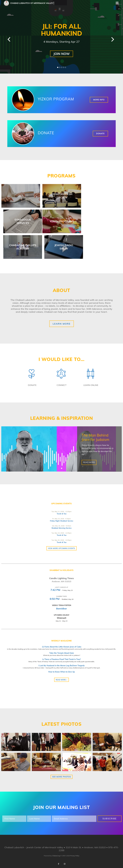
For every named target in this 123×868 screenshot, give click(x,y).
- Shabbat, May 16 (62, 599)
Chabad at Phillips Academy (23, 247)
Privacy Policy (75, 856)
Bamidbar (61, 609)
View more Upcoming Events (61, 548)
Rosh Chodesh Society (62, 196)
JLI (21, 196)
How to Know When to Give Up (62, 672)
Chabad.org (56, 856)
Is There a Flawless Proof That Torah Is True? (62, 659)
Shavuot (62, 618)
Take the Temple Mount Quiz (62, 653)
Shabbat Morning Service (61, 528)
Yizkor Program (56, 99)
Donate (46, 133)
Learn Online (91, 385)
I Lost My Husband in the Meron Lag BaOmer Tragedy (62, 666)
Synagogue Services (23, 221)
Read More (89, 462)
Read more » (61, 680)
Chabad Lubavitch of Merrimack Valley (32, 3)
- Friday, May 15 (62, 590)
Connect (62, 385)
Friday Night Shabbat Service (62, 521)
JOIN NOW (62, 54)
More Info (99, 100)
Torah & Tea (62, 514)
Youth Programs (62, 221)
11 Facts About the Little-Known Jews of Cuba (62, 647)
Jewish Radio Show (64, 247)
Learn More (62, 324)
